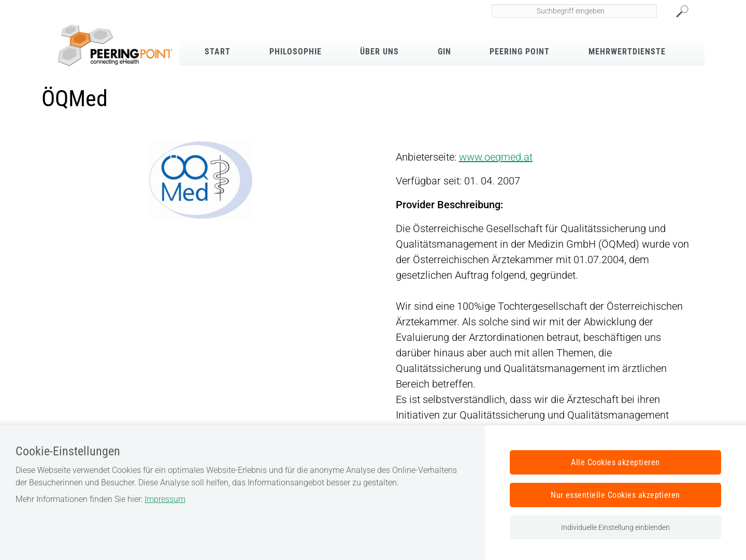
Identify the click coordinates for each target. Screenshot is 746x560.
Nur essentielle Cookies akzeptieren (615, 495)
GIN (444, 52)
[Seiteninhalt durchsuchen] (575, 11)
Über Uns (379, 52)
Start (218, 52)
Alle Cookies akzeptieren (615, 462)
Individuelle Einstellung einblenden (615, 527)
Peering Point (520, 52)
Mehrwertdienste (627, 52)
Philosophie (296, 52)
